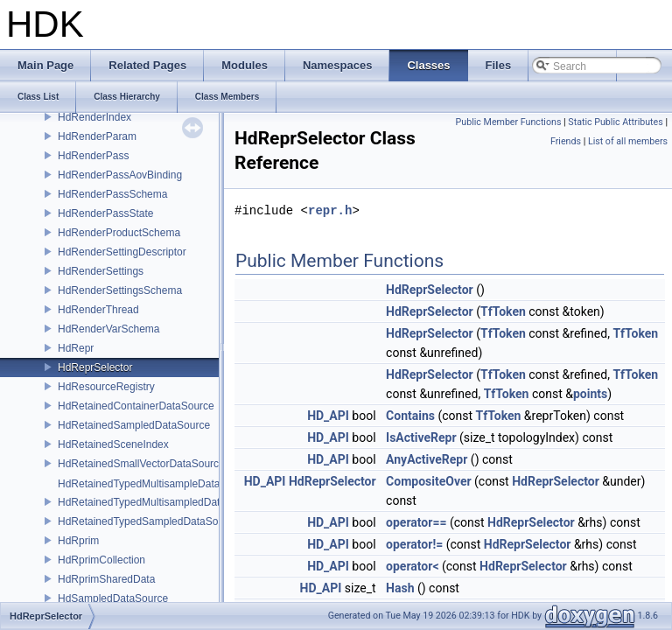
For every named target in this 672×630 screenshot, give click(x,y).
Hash (400, 588)
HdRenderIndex (94, 117)
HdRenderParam (97, 136)
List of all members (628, 141)
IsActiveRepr (421, 437)
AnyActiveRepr (427, 459)
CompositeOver (429, 481)
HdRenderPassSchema (112, 194)
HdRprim (78, 541)
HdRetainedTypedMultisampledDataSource (158, 502)
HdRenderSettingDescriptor (122, 252)
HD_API (328, 416)
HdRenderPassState (105, 213)
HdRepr (76, 348)
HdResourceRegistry (106, 387)
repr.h (330, 210)
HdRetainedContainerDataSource (136, 406)
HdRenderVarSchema (109, 329)
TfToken (503, 311)
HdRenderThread (98, 310)
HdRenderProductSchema (119, 233)
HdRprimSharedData (106, 579)
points (590, 394)
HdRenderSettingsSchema (120, 290)
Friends (566, 141)
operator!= (414, 544)
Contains (410, 416)
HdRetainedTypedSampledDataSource (148, 521)
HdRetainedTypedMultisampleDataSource (155, 484)
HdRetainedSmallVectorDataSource (141, 464)
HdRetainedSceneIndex (113, 444)
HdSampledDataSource (113, 598)
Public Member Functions (509, 122)
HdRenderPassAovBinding (120, 175)
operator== (416, 522)
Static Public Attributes (615, 122)
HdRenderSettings (101, 271)
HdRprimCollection (101, 560)
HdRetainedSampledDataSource (134, 425)
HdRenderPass (93, 156)
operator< (412, 566)
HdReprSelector (95, 367)
